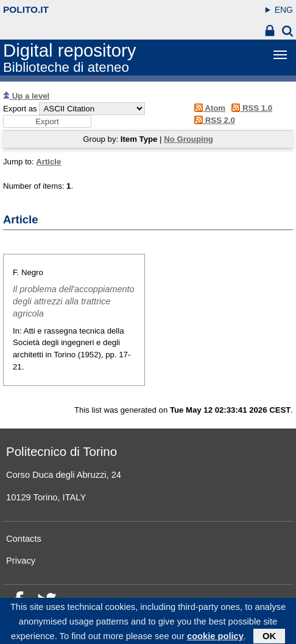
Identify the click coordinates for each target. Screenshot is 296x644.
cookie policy (215, 638)
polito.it (26, 9)
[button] (47, 121)
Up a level (26, 96)
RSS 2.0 (213, 120)
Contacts (24, 539)
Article (48, 162)
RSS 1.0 (250, 108)
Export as (20, 109)
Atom (208, 108)
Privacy (21, 561)
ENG (284, 10)
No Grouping (189, 139)
